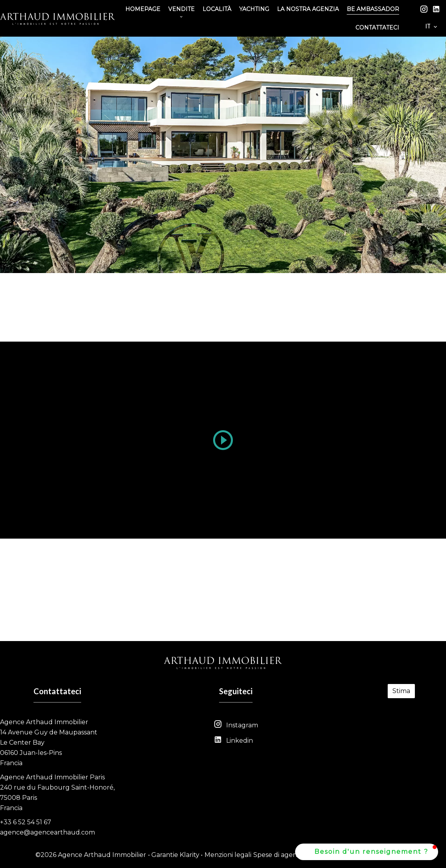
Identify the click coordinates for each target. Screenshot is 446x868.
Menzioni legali (228, 855)
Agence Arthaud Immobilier (44, 722)
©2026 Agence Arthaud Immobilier (91, 855)
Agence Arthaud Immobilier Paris (52, 777)
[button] (367, 852)
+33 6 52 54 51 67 (26, 822)
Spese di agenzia (279, 855)
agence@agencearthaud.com (47, 832)
